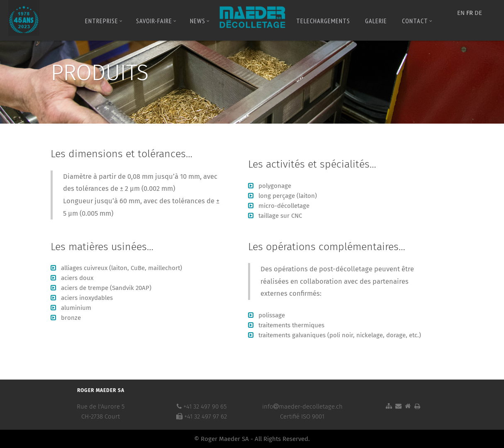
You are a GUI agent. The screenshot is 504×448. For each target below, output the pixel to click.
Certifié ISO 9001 (302, 416)
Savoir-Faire (156, 21)
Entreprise (104, 21)
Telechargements (323, 21)
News (200, 21)
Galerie (376, 21)
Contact (417, 21)
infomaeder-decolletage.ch (302, 407)
